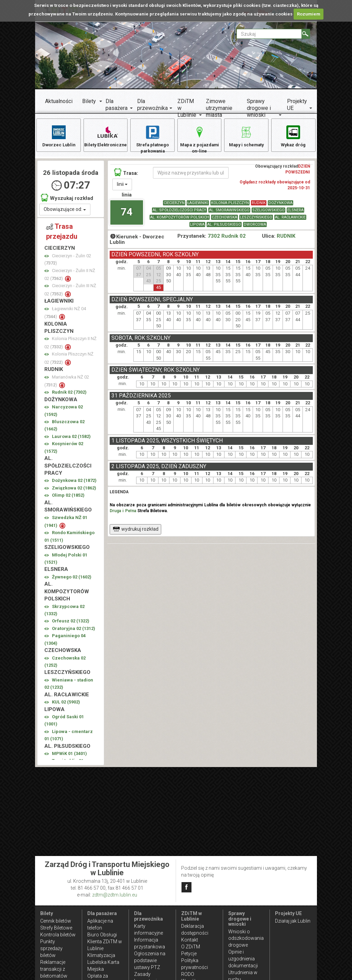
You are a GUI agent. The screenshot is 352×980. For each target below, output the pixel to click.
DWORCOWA (255, 228)
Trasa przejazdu (62, 235)
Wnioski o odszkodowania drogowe (246, 938)
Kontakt (190, 940)
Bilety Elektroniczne (106, 139)
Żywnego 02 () (72, 580)
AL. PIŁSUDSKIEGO (224, 228)
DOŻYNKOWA (280, 206)
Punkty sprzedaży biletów (51, 948)
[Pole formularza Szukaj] (269, 34)
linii (122, 188)
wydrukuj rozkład (136, 532)
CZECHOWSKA (224, 221)
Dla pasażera (117, 105)
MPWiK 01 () (69, 757)
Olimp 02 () (68, 499)
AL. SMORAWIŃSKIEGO (229, 213)
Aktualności (59, 101)
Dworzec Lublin (59, 136)
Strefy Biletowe (56, 928)
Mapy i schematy (246, 136)
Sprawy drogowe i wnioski (259, 108)
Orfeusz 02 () (71, 624)
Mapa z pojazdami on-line (199, 139)
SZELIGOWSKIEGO (268, 213)
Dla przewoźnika (152, 105)
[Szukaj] (306, 34)
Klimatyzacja (101, 955)
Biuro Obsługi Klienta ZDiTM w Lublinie (105, 942)
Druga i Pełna (123, 514)
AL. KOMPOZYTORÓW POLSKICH (180, 221)
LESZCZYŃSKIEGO (256, 221)
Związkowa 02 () (74, 491)
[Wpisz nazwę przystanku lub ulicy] (191, 176)
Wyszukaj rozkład (67, 201)
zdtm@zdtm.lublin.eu (115, 895)
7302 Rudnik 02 (227, 239)
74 (126, 215)
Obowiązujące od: (65, 213)
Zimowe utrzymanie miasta (219, 108)
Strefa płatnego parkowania (152, 139)
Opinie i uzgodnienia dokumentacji (243, 959)
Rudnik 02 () (69, 396)
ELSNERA (295, 213)
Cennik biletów (56, 921)
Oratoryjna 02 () (74, 632)
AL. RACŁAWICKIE (290, 221)
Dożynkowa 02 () (74, 484)
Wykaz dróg (293, 136)
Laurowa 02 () (71, 440)
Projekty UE (297, 105)
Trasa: (126, 176)
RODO (188, 974)
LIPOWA (197, 228)
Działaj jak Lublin (293, 921)
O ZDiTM (191, 947)
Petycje (189, 954)
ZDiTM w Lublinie (187, 108)
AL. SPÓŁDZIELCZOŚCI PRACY (179, 213)
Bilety (89, 101)
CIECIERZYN (174, 206)
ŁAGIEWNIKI (198, 206)
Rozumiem (309, 14)
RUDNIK (259, 206)
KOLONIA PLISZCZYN (230, 206)
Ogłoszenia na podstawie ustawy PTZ (150, 960)
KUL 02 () (66, 705)
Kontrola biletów (58, 935)
